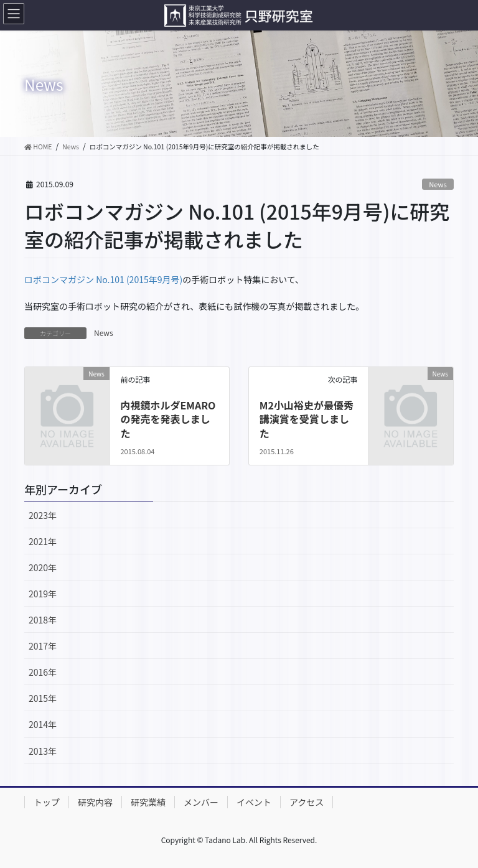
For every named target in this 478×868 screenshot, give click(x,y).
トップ (47, 802)
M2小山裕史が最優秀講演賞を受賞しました (307, 419)
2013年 (43, 751)
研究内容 (95, 802)
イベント (254, 802)
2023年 (43, 515)
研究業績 (148, 802)
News (438, 184)
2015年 (43, 698)
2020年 (43, 567)
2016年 (43, 672)
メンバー (201, 802)
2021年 (43, 541)
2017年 (43, 646)
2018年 (43, 620)
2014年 (43, 724)
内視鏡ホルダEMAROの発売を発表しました (168, 419)
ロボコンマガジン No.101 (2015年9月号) (103, 279)
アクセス (307, 802)
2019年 (43, 594)
